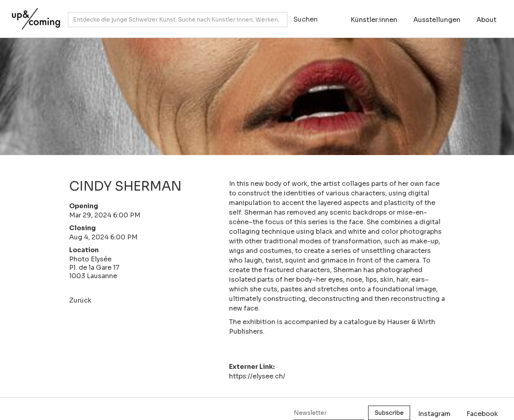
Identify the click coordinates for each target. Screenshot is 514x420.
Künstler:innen (374, 20)
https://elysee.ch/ (257, 376)
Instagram (434, 414)
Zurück (80, 300)
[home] (34, 15)
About (486, 20)
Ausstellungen (437, 20)
